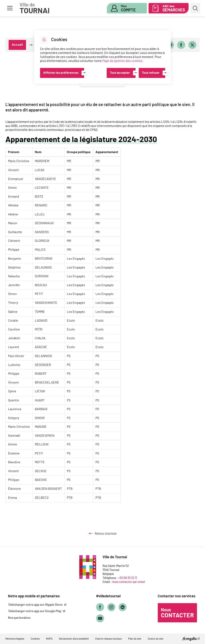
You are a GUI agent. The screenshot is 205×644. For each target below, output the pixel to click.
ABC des (174, 8)
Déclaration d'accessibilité (74, 639)
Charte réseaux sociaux (108, 639)
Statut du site (156, 639)
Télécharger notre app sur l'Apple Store (36, 605)
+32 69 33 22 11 (128, 578)
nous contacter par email (129, 582)
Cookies (35, 639)
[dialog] (103, 57)
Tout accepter (120, 73)
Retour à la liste (107, 534)
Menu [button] (10, 8)
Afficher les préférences (61, 73)
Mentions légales (15, 639)
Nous (177, 613)
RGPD (49, 639)
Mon (128, 8)
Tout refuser (151, 73)
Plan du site (135, 639)
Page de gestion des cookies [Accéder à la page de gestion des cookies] (122, 61)
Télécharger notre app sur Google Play (35, 611)
